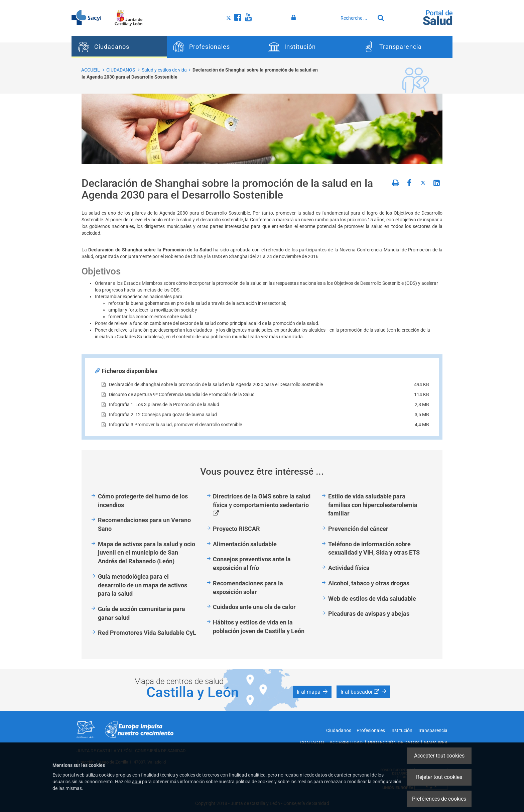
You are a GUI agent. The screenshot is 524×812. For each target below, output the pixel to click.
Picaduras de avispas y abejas (369, 614)
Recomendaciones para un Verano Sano (144, 524)
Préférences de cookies (439, 799)
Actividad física (349, 568)
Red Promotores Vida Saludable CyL (147, 633)
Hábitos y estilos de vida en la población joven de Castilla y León (259, 627)
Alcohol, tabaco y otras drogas (369, 583)
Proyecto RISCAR (236, 529)
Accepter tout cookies (439, 756)
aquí (137, 782)
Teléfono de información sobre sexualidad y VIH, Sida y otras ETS (374, 548)
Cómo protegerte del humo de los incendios (143, 501)
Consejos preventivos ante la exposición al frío (252, 563)
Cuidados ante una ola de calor (254, 607)
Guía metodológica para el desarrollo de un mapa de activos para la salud (143, 585)
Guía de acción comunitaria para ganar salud (142, 613)
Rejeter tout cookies (439, 777)
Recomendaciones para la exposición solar (248, 588)
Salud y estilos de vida (164, 70)
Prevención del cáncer (358, 529)
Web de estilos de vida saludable (372, 599)
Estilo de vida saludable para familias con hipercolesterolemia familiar (373, 505)
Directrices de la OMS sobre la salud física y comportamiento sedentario (265, 505)
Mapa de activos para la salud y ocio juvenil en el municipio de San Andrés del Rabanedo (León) (147, 553)
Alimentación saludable (245, 544)
